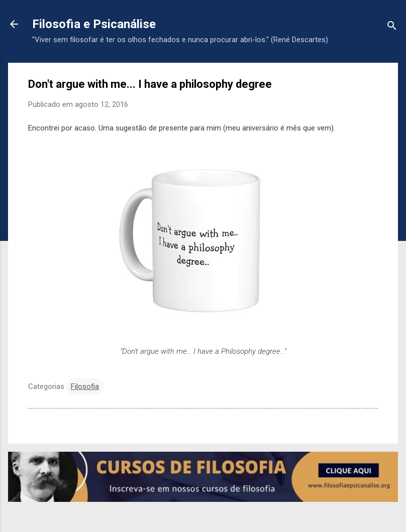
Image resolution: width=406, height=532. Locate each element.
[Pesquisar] (392, 27)
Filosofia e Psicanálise (94, 24)
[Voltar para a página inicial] (14, 25)
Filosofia (85, 386)
